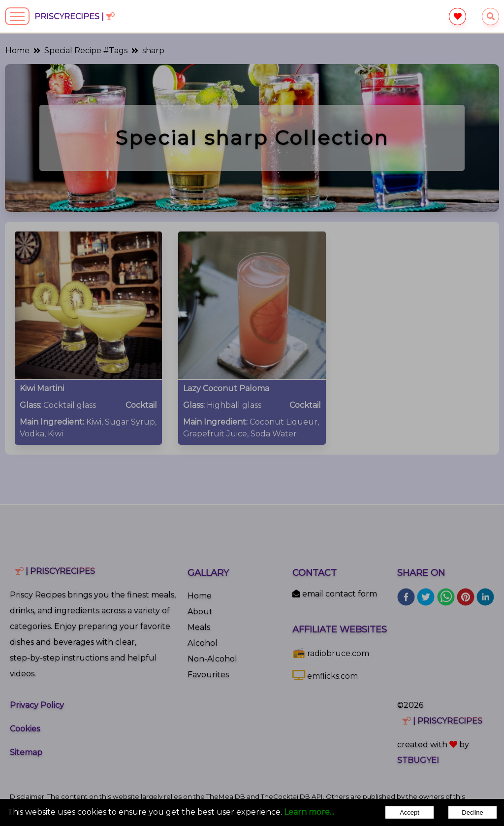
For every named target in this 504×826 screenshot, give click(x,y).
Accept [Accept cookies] (409, 812)
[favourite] (457, 17)
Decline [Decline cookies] (472, 812)
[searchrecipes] (490, 17)
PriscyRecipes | (75, 17)
